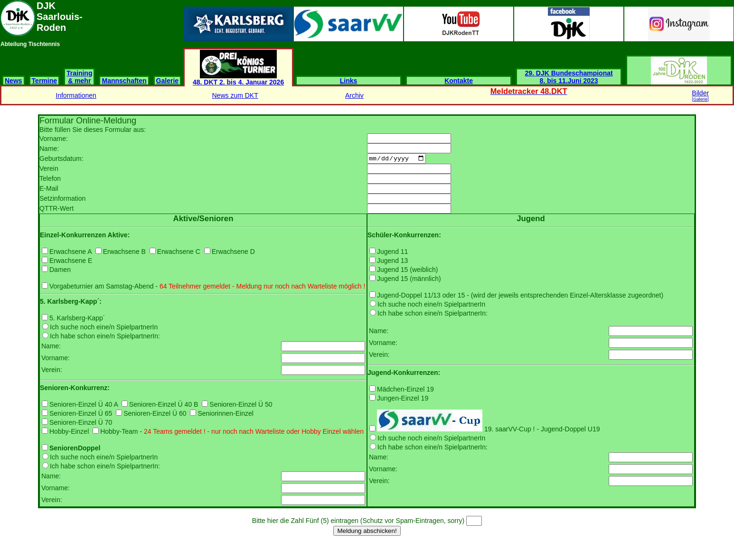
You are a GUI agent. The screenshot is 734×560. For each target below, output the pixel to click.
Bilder (700, 95)
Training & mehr (79, 77)
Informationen (76, 95)
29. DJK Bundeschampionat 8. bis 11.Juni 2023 (569, 77)
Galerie (167, 81)
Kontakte (459, 81)
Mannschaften (124, 81)
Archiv (354, 95)
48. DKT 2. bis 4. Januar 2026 (238, 79)
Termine (44, 81)
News (14, 81)
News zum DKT (235, 95)
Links (349, 81)
